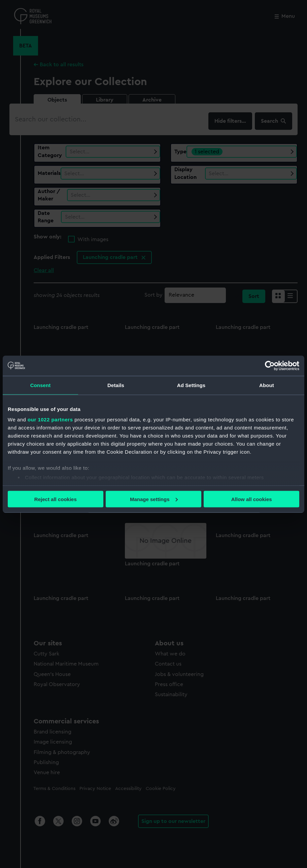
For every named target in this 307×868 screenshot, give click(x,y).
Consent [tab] (41, 385)
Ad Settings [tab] (191, 385)
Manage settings (154, 499)
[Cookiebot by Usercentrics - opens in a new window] (270, 366)
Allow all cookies (252, 499)
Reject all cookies (56, 499)
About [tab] (267, 385)
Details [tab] (116, 385)
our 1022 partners (50, 420)
